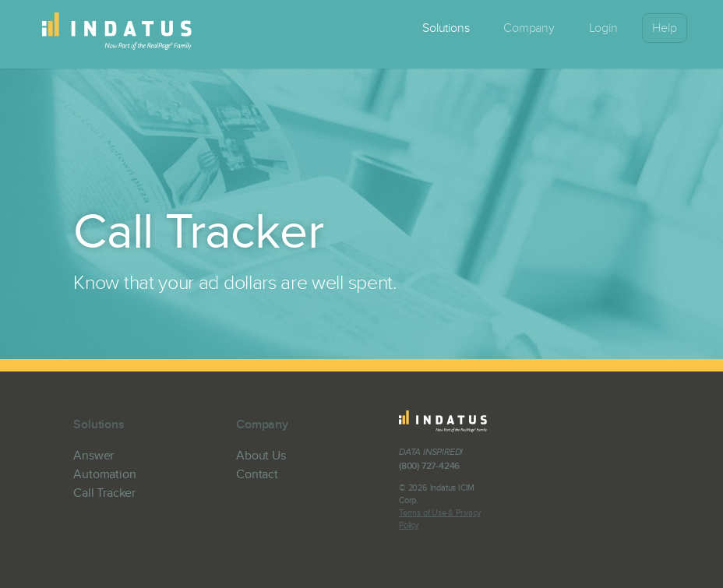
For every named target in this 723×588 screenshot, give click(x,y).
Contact (257, 474)
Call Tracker (104, 493)
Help (664, 28)
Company (529, 28)
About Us (261, 456)
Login (603, 28)
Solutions (446, 28)
